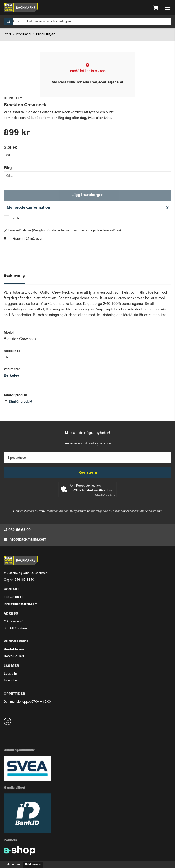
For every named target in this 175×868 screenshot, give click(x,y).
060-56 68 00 (19, 530)
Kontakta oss (14, 650)
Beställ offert (14, 656)
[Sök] (87, 21)
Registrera (88, 473)
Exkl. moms (33, 865)
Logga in (10, 674)
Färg (8, 168)
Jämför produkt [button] (18, 402)
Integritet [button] (11, 681)
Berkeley (11, 376)
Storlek (10, 148)
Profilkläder (24, 34)
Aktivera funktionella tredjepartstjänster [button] (87, 83)
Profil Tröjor (45, 34)
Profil (7, 34)
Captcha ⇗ (105, 496)
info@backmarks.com (27, 540)
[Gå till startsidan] (21, 8)
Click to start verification (93, 491)
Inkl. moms (13, 865)
